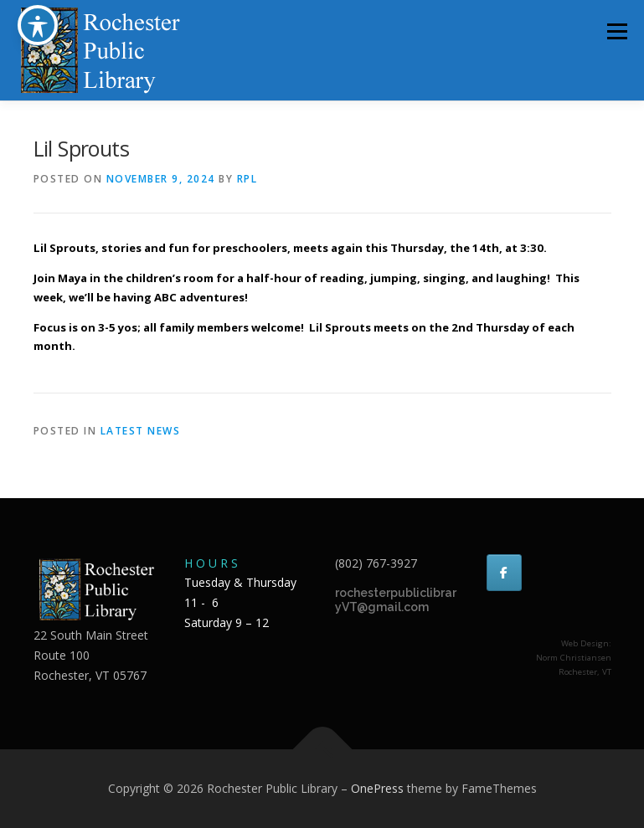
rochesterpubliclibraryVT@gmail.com (396, 600)
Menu (617, 31)
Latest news (141, 431)
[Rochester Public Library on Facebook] (504, 573)
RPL (247, 179)
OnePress (377, 788)
